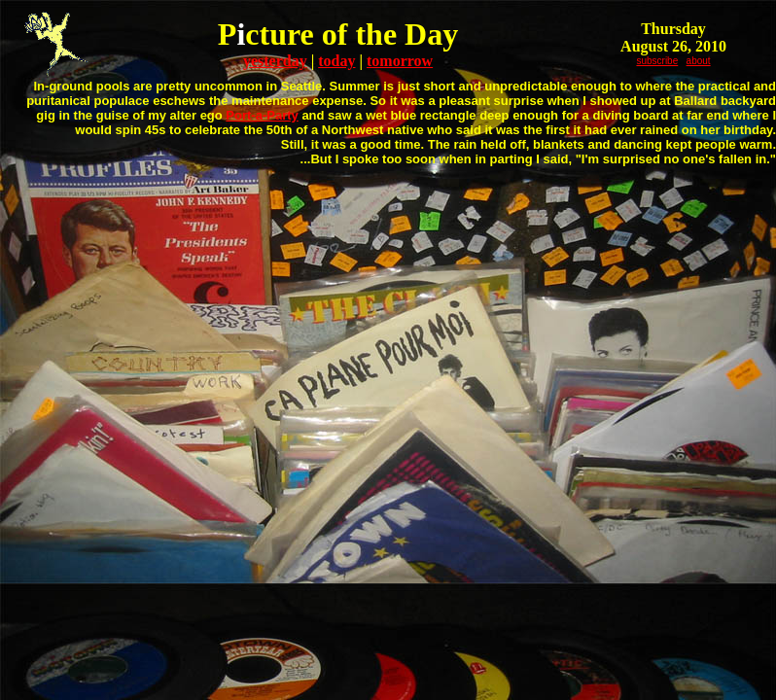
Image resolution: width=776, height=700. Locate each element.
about (699, 61)
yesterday (275, 61)
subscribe (657, 61)
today (336, 61)
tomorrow (400, 61)
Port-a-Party (262, 115)
